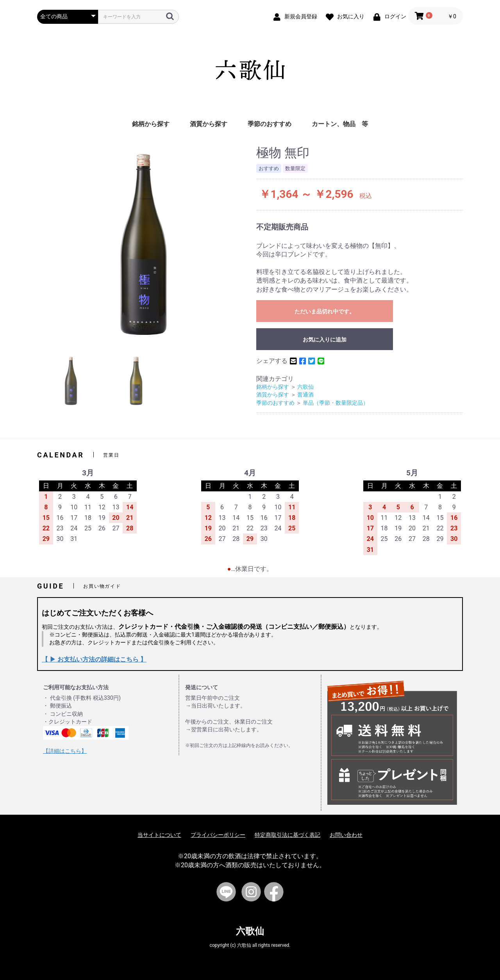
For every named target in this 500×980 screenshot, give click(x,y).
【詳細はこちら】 (65, 751)
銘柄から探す (151, 124)
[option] (144, 245)
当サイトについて (159, 835)
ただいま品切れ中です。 (325, 311)
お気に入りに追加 (325, 340)
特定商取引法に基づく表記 (287, 835)
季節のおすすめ (270, 124)
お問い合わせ (346, 835)
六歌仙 (305, 387)
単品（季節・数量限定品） (336, 403)
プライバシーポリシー (218, 835)
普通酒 (305, 395)
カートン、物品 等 (340, 124)
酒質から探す (209, 124)
